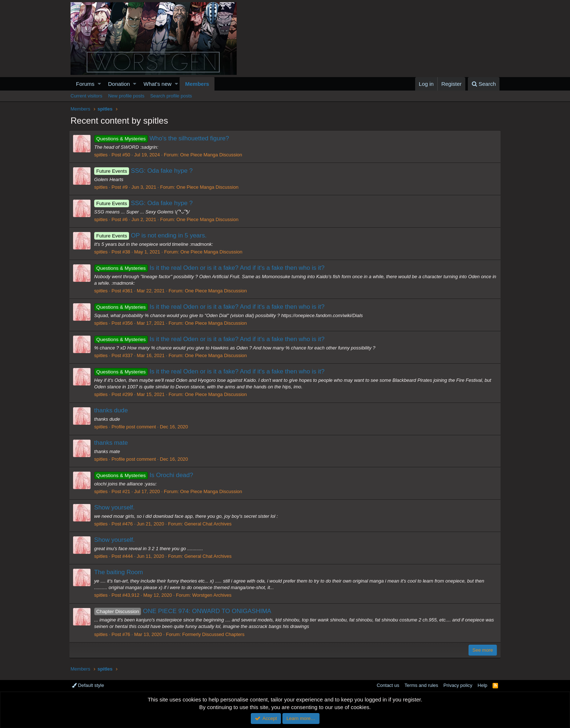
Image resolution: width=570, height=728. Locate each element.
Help (483, 685)
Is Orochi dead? (145, 475)
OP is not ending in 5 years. (152, 235)
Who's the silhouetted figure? (163, 138)
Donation (119, 84)
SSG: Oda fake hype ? (145, 171)
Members (197, 84)
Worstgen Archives (213, 595)
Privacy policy (458, 685)
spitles (102, 155)
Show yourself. (116, 507)
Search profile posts (171, 96)
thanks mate (113, 443)
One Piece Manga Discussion (212, 155)
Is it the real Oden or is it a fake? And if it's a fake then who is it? (211, 268)
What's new (158, 84)
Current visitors (86, 96)
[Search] (484, 84)
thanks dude (113, 410)
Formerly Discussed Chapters (215, 634)
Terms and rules (421, 685)
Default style (88, 685)
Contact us (388, 685)
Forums (85, 84)
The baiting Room (120, 572)
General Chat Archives (209, 524)
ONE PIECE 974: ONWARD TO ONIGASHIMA (184, 611)
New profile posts (126, 96)
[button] (99, 84)
